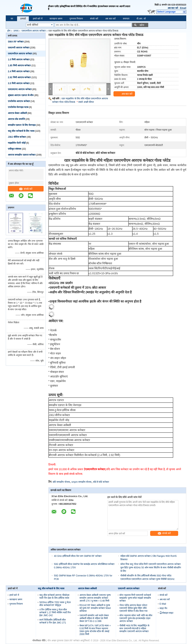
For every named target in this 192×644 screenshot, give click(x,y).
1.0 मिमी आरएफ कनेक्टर (19, 60)
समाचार (126, 19)
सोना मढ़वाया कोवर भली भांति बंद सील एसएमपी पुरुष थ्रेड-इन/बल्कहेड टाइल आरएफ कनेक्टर (136, 618)
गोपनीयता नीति (39, 641)
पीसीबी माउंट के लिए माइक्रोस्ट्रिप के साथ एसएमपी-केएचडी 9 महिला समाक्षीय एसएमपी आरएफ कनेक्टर (134, 628)
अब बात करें (173, 8)
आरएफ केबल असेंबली (17, 113)
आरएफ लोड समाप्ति (16, 119)
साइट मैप (163, 608)
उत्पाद (16, 31)
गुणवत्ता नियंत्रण (76, 19)
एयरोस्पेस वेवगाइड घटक (18, 107)
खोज (142, 25)
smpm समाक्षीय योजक (81, 482)
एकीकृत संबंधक (14, 149)
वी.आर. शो (141, 19)
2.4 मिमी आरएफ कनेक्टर (19, 71)
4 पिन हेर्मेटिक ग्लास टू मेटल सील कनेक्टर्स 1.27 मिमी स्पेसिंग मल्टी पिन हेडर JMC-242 (55, 613)
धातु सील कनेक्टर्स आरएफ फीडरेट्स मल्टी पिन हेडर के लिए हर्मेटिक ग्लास (54, 596)
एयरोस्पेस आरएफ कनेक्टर (19, 101)
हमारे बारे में (38, 19)
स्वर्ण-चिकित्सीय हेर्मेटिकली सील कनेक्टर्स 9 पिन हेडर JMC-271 (53, 621)
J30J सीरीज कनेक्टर (17, 137)
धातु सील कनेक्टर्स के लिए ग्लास (21, 131)
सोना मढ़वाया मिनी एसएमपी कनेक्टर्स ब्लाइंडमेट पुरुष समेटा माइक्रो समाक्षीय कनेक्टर (135, 598)
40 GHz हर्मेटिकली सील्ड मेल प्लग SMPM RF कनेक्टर (78, 556)
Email (183, 8)
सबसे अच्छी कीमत (86, 102)
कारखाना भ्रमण (56, 19)
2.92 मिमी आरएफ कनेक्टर (19, 77)
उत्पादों (23, 19)
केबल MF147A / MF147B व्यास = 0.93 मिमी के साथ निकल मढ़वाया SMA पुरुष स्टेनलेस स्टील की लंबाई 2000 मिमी (95, 630)
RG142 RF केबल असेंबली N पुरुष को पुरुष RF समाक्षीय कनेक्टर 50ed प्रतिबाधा (95, 608)
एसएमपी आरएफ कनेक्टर (19, 48)
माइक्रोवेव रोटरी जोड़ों (17, 143)
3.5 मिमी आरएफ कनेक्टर (19, 83)
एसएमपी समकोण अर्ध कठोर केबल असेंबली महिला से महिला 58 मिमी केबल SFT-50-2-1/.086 (94, 618)
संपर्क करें (94, 19)
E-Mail (163, 604)
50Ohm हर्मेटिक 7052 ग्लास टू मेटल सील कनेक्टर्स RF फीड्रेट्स (55, 604)
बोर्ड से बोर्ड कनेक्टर (101, 482)
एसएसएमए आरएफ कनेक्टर (20, 89)
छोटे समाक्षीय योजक (61, 482)
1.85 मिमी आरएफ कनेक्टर (19, 65)
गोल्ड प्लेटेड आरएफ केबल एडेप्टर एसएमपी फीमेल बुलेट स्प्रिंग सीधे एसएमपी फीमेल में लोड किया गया (133, 608)
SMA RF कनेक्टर (16, 42)
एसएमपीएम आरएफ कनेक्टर (34, 31)
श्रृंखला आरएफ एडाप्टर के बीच (21, 95)
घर (12, 19)
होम (9, 31)
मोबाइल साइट (166, 613)
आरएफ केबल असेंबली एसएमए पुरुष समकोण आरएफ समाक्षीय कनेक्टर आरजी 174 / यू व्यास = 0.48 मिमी (95, 598)
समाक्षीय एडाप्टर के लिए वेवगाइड (22, 125)
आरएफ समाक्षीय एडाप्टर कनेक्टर (22, 155)
